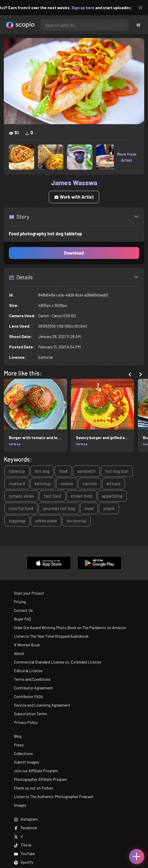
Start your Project (29, 593)
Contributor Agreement (33, 688)
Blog (18, 736)
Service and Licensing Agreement (42, 705)
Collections (23, 753)
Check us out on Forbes (34, 788)
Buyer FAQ (23, 619)
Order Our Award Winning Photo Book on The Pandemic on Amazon (70, 627)
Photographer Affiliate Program (41, 779)
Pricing (20, 602)
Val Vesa (15, 444)
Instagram (26, 819)
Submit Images (27, 762)
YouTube (24, 853)
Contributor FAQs (28, 696)
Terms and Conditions (32, 679)
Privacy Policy (26, 722)
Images (20, 805)
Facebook (26, 828)
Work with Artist (74, 197)
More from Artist (126, 157)
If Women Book (27, 645)
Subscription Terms (30, 714)
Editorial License (28, 671)
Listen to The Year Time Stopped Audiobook (51, 636)
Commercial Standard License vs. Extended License (58, 662)
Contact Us (23, 610)
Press (19, 745)
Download (74, 253)
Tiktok (23, 845)
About (19, 653)
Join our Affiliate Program (36, 771)
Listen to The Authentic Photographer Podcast (54, 796)
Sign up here (91, 7)
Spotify (24, 862)
